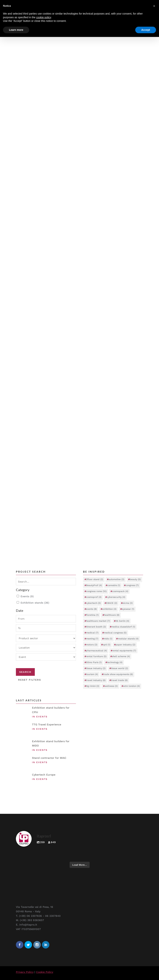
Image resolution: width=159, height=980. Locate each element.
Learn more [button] (16, 30)
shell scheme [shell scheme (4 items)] (121, 656)
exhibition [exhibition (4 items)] (109, 609)
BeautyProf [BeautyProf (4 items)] (94, 585)
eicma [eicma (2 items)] (128, 603)
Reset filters (30, 680)
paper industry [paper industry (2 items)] (125, 645)
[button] (154, 6)
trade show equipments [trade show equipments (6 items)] (118, 674)
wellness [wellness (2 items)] (111, 686)
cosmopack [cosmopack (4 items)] (120, 591)
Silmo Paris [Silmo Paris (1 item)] (94, 662)
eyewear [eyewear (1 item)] (128, 609)
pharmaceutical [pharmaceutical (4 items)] (96, 651)
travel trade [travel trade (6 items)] (119, 680)
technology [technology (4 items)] (115, 662)
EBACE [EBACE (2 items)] (112, 603)
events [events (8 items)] (91, 609)
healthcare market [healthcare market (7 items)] (98, 621)
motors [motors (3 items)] (92, 645)
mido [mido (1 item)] (108, 639)
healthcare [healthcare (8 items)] (112, 615)
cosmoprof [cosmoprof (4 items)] (94, 597)
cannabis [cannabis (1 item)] (114, 585)
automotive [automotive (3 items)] (116, 579)
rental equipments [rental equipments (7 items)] (124, 651)
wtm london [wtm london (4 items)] (131, 686)
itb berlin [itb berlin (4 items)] (122, 621)
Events (27, 597)
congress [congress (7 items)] (132, 585)
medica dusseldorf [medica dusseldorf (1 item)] (123, 627)
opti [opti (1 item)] (106, 645)
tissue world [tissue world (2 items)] (119, 668)
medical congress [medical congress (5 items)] (115, 633)
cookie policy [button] (43, 17)
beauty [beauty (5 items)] (135, 579)
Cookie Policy (45, 972)
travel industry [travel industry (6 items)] (96, 680)
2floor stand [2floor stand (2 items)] (95, 579)
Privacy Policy (25, 972)
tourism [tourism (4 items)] (92, 674)
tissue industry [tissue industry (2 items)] (96, 668)
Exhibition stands (35, 603)
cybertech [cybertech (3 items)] (93, 603)
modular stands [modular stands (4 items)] (128, 639)
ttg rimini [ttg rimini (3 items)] (93, 686)
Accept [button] (146, 30)
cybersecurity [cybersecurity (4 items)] (116, 597)
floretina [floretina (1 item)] (92, 615)
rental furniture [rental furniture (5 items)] (96, 656)
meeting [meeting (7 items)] (92, 639)
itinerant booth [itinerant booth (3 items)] (96, 627)
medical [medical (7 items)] (92, 633)
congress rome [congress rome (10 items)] (96, 591)
